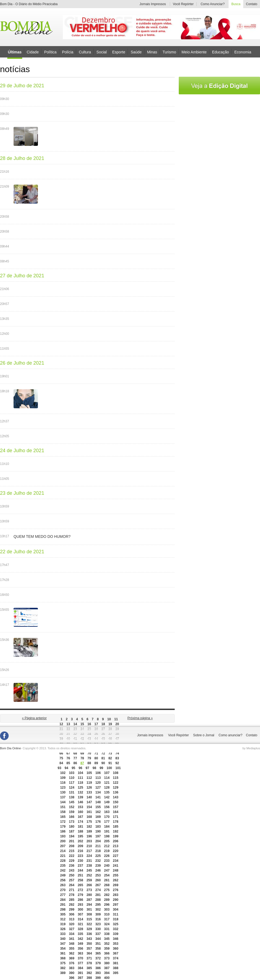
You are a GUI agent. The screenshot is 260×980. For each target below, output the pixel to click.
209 (80, 846)
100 (109, 768)
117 (71, 783)
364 (89, 953)
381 (116, 963)
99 (101, 768)
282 (107, 895)
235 (63, 866)
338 (107, 934)
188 (80, 831)
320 (71, 924)
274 (98, 890)
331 (107, 929)
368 (63, 958)
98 (94, 768)
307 (80, 914)
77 (75, 758)
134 (98, 792)
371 (89, 958)
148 (98, 802)
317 (107, 919)
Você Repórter (183, 4)
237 (80, 866)
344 (98, 939)
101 (118, 768)
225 (98, 856)
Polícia (68, 52)
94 (66, 768)
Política (50, 52)
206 (116, 841)
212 (107, 846)
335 (80, 934)
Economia (243, 52)
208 (71, 846)
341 (71, 939)
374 (116, 958)
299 (71, 910)
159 (71, 812)
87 (82, 763)
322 (89, 924)
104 (80, 773)
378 (89, 963)
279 (80, 895)
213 (116, 846)
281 (98, 895)
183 (98, 827)
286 (80, 900)
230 (80, 861)
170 (107, 817)
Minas (152, 52)
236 (71, 866)
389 (63, 973)
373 (107, 958)
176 (98, 822)
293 (80, 905)
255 (116, 875)
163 (107, 812)
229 (71, 861)
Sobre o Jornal (204, 735)
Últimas (15, 52)
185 (116, 827)
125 (80, 788)
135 (107, 792)
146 (80, 802)
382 (63, 968)
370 (80, 958)
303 (107, 910)
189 (89, 831)
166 (71, 817)
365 (98, 953)
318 (116, 919)
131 (71, 792)
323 (98, 924)
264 (71, 885)
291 (63, 905)
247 (107, 870)
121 (107, 783)
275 (107, 890)
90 (103, 763)
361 (63, 953)
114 (107, 778)
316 (98, 919)
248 (116, 870)
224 (89, 856)
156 (107, 807)
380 (107, 963)
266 (89, 885)
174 (80, 822)
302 (98, 910)
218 (98, 851)
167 (80, 817)
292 (71, 905)
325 (116, 924)
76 (68, 758)
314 (80, 919)
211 (98, 846)
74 (117, 753)
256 (63, 880)
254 (107, 875)
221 (63, 856)
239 (98, 866)
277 (63, 895)
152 (71, 807)
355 (71, 949)
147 (89, 802)
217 (89, 851)
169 (98, 817)
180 (71, 827)
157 (116, 807)
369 (71, 958)
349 (80, 944)
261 (107, 880)
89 (96, 763)
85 (68, 763)
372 (98, 958)
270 (63, 890)
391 (80, 973)
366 (107, 953)
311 (116, 914)
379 (98, 963)
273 (89, 890)
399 (98, 978)
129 (116, 788)
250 (71, 875)
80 (96, 758)
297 (116, 905)
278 (71, 895)
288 (98, 900)
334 (71, 934)
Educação (220, 52)
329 (89, 929)
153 (80, 807)
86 (75, 763)
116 (63, 783)
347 (63, 944)
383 (71, 968)
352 (107, 944)
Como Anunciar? (213, 4)
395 (116, 973)
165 (63, 817)
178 (116, 822)
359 (107, 949)
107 (107, 773)
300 (80, 910)
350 (89, 944)
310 (107, 914)
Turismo (169, 52)
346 (116, 939)
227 (116, 856)
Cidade (33, 52)
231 (89, 861)
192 (116, 831)
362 (71, 953)
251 (80, 875)
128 (107, 788)
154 (89, 807)
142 (107, 797)
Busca (236, 4)
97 (87, 768)
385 (89, 968)
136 (116, 792)
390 (71, 973)
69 (82, 753)
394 (107, 973)
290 (116, 900)
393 (98, 973)
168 (89, 817)
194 (71, 836)
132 (80, 792)
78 (82, 758)
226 (107, 856)
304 (116, 910)
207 (63, 846)
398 (89, 978)
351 (98, 944)
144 (63, 802)
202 (80, 841)
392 (89, 973)
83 (117, 758)
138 (71, 797)
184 (107, 827)
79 (89, 758)
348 (71, 944)
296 (107, 905)
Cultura (85, 52)
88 (89, 763)
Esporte (119, 52)
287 (89, 900)
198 (107, 836)
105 (89, 773)
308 (89, 914)
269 (116, 885)
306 (71, 914)
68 (75, 753)
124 (71, 788)
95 (73, 768)
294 (89, 905)
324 (107, 924)
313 (71, 919)
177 (107, 822)
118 (80, 783)
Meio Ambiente (194, 52)
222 (71, 856)
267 (98, 885)
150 (116, 802)
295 (98, 905)
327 (71, 929)
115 (116, 778)
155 (98, 807)
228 (63, 861)
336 (89, 934)
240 (107, 866)
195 (80, 836)
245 (89, 870)
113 (98, 778)
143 (116, 797)
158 (63, 812)
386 (98, 968)
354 (63, 949)
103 (71, 773)
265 (80, 885)
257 (71, 880)
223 (80, 856)
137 (63, 797)
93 (59, 768)
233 (107, 861)
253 (98, 875)
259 (89, 880)
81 (103, 758)
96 (80, 768)
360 (116, 949)
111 (80, 778)
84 (61, 763)
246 (98, 870)
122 (116, 783)
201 (71, 841)
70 (89, 753)
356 (80, 949)
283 (116, 895)
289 (107, 900)
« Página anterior (34, 718)
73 (110, 753)
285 (71, 900)
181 (80, 827)
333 (63, 934)
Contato (252, 4)
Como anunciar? (230, 735)
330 (98, 929)
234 (116, 861)
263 (63, 885)
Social (102, 52)
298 (63, 910)
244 (80, 870)
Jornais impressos (150, 735)
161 (89, 812)
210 (89, 846)
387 (107, 968)
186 (63, 831)
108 (116, 773)
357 (89, 949)
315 (89, 919)
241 (116, 866)
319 (63, 924)
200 (63, 841)
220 (116, 851)
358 (98, 949)
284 (63, 900)
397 (80, 978)
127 (98, 788)
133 (89, 792)
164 (116, 812)
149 (107, 802)
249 (63, 875)
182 (89, 827)
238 (89, 866)
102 (63, 773)
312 (63, 919)
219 (107, 851)
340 (63, 939)
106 (98, 773)
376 (71, 963)
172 (63, 822)
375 (63, 963)
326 (63, 929)
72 (103, 753)
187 (71, 831)
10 (109, 719)
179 (63, 827)
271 (71, 890)
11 (116, 719)
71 (96, 753)
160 (80, 812)
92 (117, 763)
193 (63, 836)
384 (80, 968)
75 (61, 758)
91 (110, 763)
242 (63, 870)
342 (80, 939)
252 (89, 875)
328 (80, 929)
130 (63, 792)
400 (107, 978)
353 (116, 944)
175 (89, 822)
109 (63, 778)
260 (98, 880)
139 (80, 797)
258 (80, 880)
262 (116, 880)
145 (71, 802)
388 (116, 968)
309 (98, 914)
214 (63, 851)
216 (80, 851)
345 (107, 939)
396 (71, 978)
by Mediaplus (251, 748)
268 (107, 885)
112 (89, 778)
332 (116, 929)
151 (63, 807)
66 (61, 753)
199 (116, 836)
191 (107, 831)
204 (98, 841)
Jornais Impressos (153, 4)
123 (63, 788)
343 (89, 939)
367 (116, 953)
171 (116, 817)
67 (68, 753)
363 (80, 953)
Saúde (136, 52)
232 (98, 861)
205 (107, 841)
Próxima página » (140, 718)
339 (116, 934)
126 (89, 788)
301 (89, 910)
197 (98, 836)
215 (71, 851)
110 (71, 778)
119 (89, 783)
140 (89, 797)
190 (98, 831)
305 (63, 914)
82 (110, 758)
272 (80, 890)
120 (98, 783)
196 (89, 836)
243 (71, 870)
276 (116, 890)
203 (89, 841)
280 (89, 895)
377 (80, 963)
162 (98, 812)
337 (98, 934)
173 (71, 822)
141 (98, 797)
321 (80, 924)
